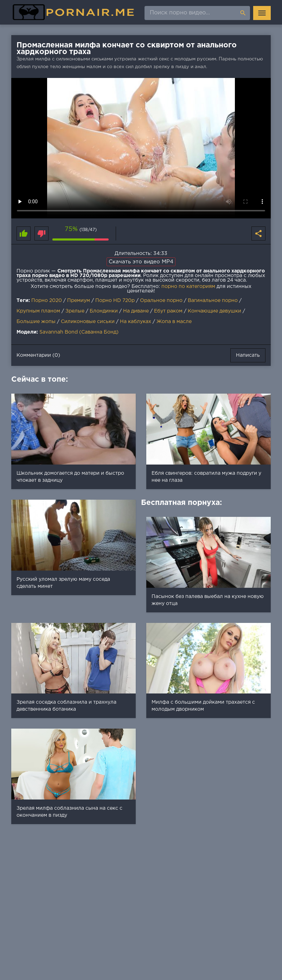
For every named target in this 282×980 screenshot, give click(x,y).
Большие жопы (36, 322)
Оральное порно (161, 301)
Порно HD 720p (115, 301)
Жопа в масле (174, 322)
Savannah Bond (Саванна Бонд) (79, 332)
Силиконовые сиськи (88, 322)
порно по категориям (188, 287)
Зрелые (75, 311)
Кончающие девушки (214, 311)
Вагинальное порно (213, 301)
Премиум (79, 301)
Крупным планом (38, 311)
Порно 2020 (47, 301)
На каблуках (136, 322)
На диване (136, 311)
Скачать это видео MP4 (141, 262)
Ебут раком (168, 311)
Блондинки (104, 311)
